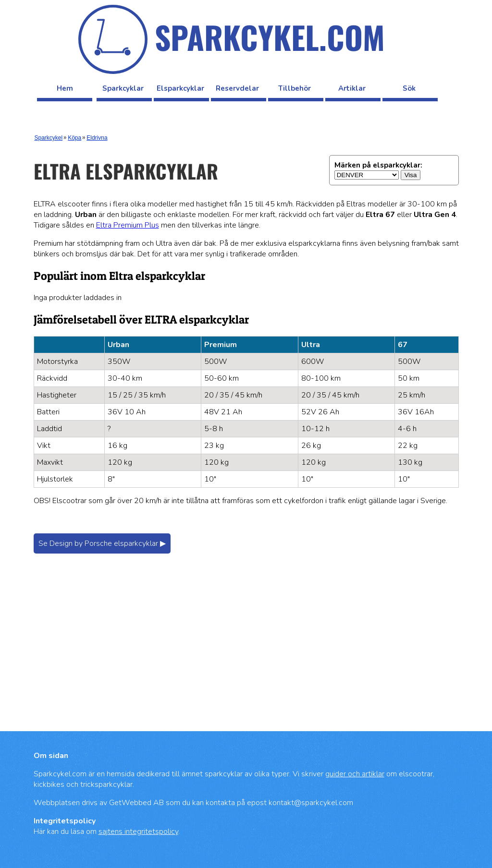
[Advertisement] (246, 652)
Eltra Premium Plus (128, 225)
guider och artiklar (355, 774)
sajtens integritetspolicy (138, 832)
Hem (65, 88)
